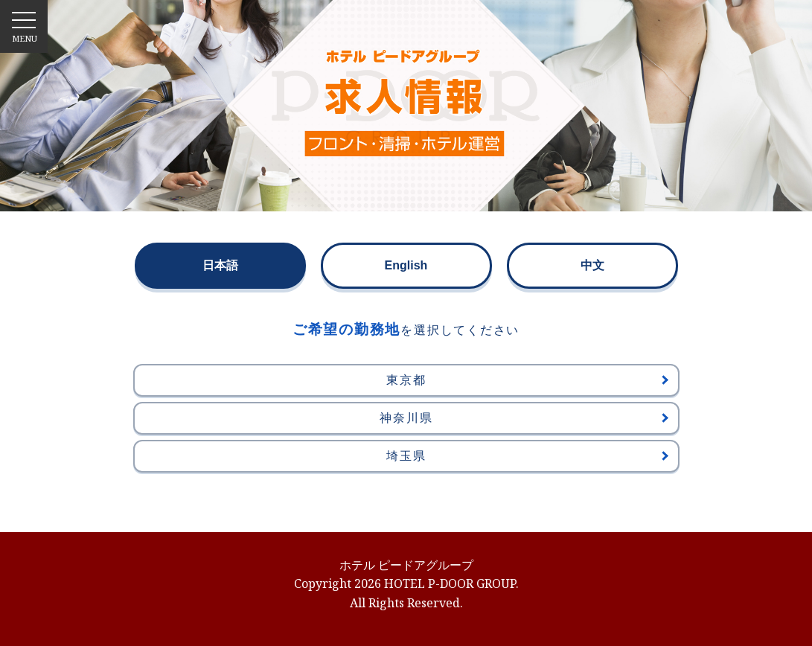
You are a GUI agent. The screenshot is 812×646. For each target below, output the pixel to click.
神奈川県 (524, 418)
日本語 (220, 265)
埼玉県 (527, 456)
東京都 (527, 380)
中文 (592, 265)
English (406, 265)
